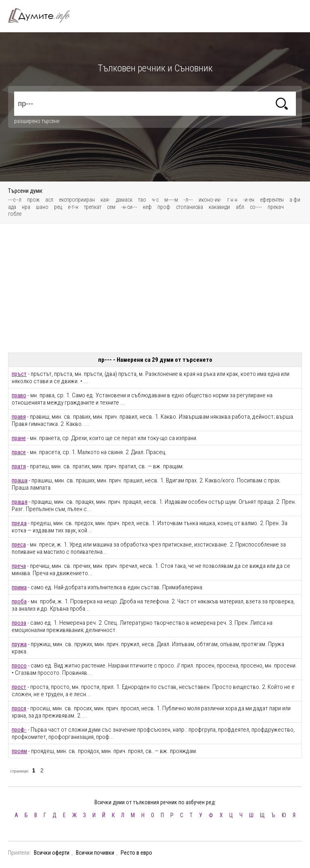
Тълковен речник (44, 15)
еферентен (272, 200)
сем (111, 207)
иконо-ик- (210, 200)
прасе (19, 452)
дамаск (124, 200)
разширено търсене (37, 121)
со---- (256, 207)
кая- (105, 200)
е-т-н (73, 207)
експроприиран (77, 200)
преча (19, 566)
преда (19, 523)
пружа (19, 644)
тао (142, 200)
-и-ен (249, 200)
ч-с (155, 200)
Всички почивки (95, 853)
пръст (19, 374)
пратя (19, 466)
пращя (20, 502)
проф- (19, 730)
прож (33, 200)
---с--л (15, 200)
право (19, 395)
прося (19, 708)
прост (19, 687)
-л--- (188, 200)
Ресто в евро (136, 853)
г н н (232, 200)
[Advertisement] (155, 288)
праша (20, 480)
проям (19, 751)
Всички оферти (52, 853)
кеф (147, 207)
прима (19, 587)
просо (19, 666)
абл (240, 207)
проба (19, 601)
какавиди (219, 207)
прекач (276, 207)
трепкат (93, 207)
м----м (171, 200)
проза (19, 623)
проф (164, 207)
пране (19, 438)
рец (58, 207)
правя (19, 417)
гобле (15, 214)
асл (49, 200)
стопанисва (190, 207)
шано (42, 207)
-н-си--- (129, 207)
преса (19, 545)
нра (26, 207)
